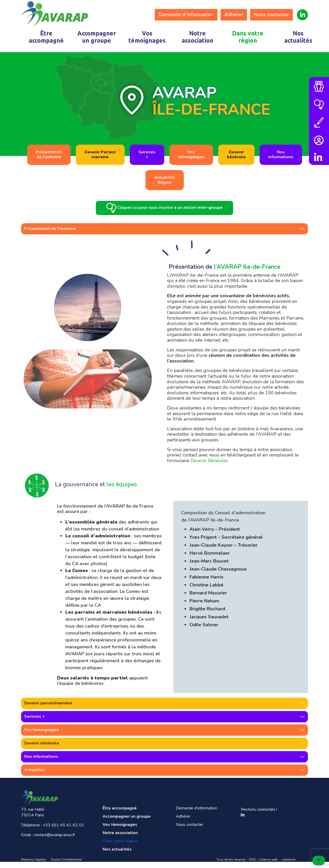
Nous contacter (271, 15)
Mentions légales (34, 866)
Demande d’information (186, 15)
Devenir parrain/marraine (48, 709)
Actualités (35, 776)
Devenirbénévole (236, 155)
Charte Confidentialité (66, 866)
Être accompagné (46, 37)
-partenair (289, 866)
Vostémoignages (191, 155)
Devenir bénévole (42, 749)
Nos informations (41, 763)
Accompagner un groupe (97, 37)
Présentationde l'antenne (49, 155)
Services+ (147, 155)
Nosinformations (281, 155)
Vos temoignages (42, 736)
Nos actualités (298, 37)
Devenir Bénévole (209, 467)
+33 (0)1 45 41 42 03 (63, 831)
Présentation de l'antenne (50, 235)
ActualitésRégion (165, 180)
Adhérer (234, 15)
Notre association (198, 37)
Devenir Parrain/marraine (100, 155)
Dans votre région (248, 37)
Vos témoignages (147, 37)
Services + (34, 723)
